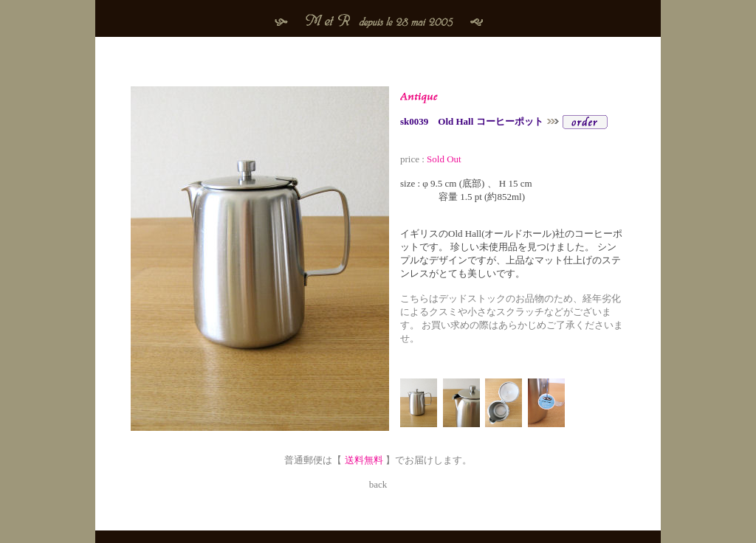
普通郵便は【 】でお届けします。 (378, 454)
